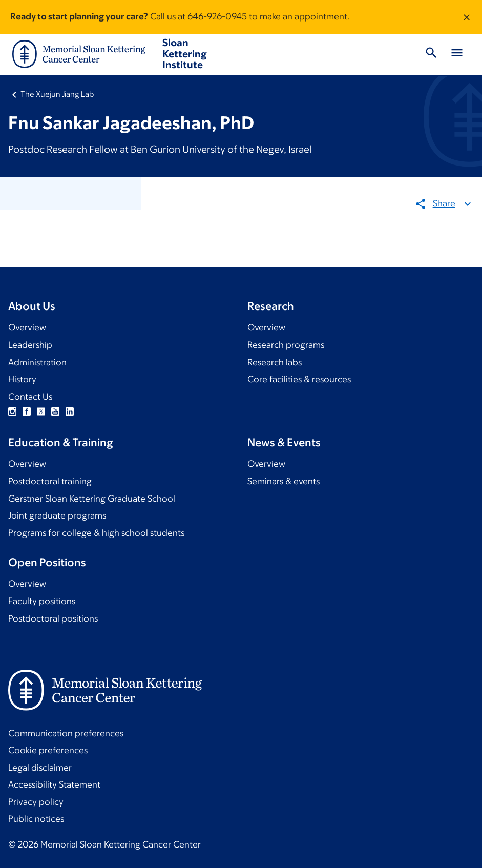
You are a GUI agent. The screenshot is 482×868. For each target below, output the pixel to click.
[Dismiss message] (467, 17)
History (22, 379)
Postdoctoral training (50, 481)
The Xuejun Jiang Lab (57, 94)
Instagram (12, 411)
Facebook (27, 411)
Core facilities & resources (299, 379)
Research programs (286, 345)
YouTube (55, 411)
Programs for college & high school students (96, 533)
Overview (27, 327)
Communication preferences (66, 733)
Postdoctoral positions (53, 618)
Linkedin (70, 411)
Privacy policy (36, 802)
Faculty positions (42, 601)
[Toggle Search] (431, 54)
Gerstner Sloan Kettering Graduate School (92, 499)
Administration (37, 362)
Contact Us (30, 397)
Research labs (275, 362)
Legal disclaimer (40, 768)
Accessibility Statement (54, 784)
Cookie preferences (48, 750)
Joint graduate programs (57, 515)
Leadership (30, 345)
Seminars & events (284, 481)
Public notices (36, 819)
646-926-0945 (217, 16)
